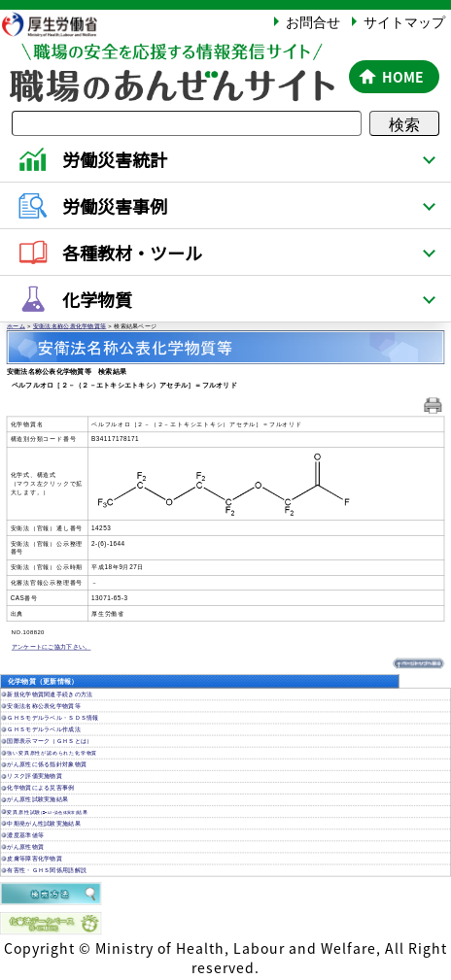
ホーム (16, 326)
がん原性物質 (25, 847)
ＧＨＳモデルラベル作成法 (43, 730)
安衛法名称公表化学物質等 (69, 326)
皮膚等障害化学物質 (35, 859)
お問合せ (313, 21)
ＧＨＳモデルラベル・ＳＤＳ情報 (52, 718)
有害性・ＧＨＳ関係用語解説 (47, 871)
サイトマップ (404, 21)
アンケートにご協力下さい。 (52, 647)
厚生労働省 (59, 24)
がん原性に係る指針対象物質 (47, 765)
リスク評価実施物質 (35, 777)
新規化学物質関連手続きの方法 (50, 694)
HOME (403, 77)
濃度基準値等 (25, 835)
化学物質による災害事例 (40, 788)
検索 (404, 123)
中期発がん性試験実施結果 (43, 823)
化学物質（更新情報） (43, 681)
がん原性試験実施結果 (37, 800)
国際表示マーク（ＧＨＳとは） (50, 742)
